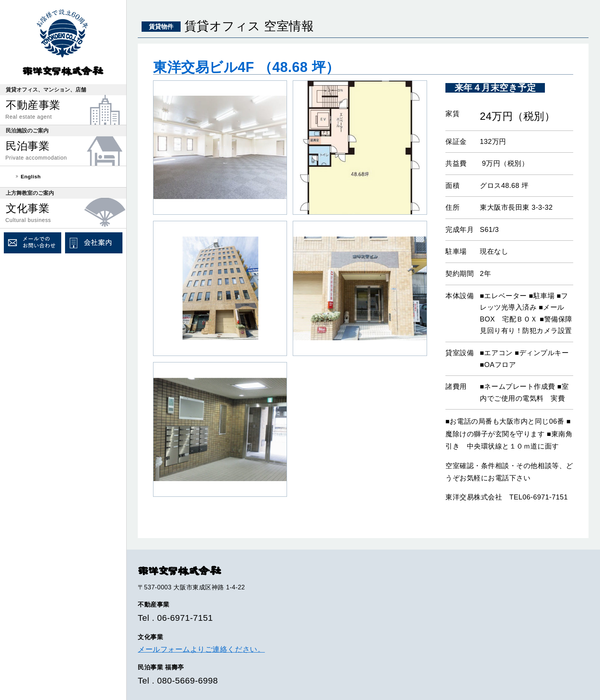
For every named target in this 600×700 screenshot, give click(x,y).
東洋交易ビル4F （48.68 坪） (246, 67)
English (31, 177)
